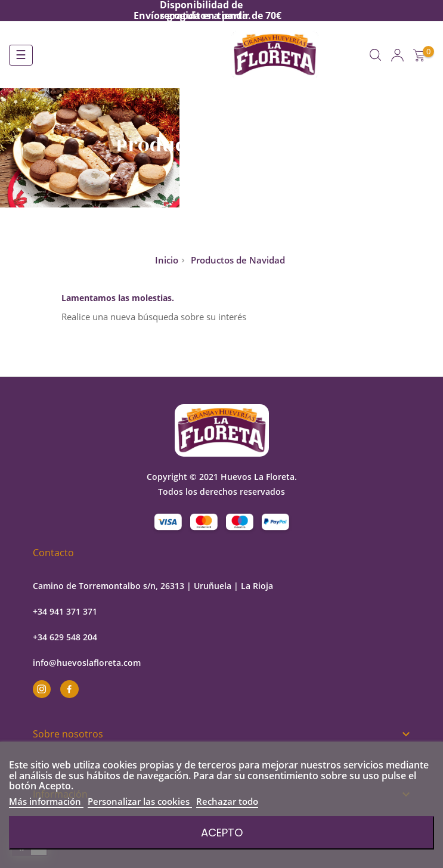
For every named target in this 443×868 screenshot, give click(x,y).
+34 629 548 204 (65, 637)
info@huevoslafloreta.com (87, 663)
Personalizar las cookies (140, 801)
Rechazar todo (227, 801)
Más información (46, 801)
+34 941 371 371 (65, 611)
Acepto (222, 833)
